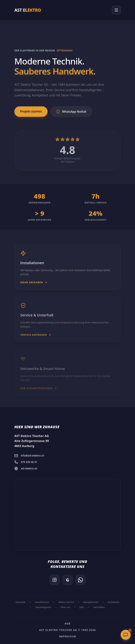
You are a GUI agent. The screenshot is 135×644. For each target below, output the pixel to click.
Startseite (21, 602)
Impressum (67, 636)
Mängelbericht (91, 602)
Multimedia (114, 602)
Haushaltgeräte (43, 607)
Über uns (65, 607)
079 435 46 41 (26, 462)
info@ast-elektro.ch (29, 456)
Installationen (42, 602)
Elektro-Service (66, 602)
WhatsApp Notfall (71, 112)
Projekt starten (31, 111)
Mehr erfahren (34, 285)
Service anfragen (36, 339)
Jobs (82, 607)
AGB (67, 623)
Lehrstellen (99, 607)
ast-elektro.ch (26, 468)
